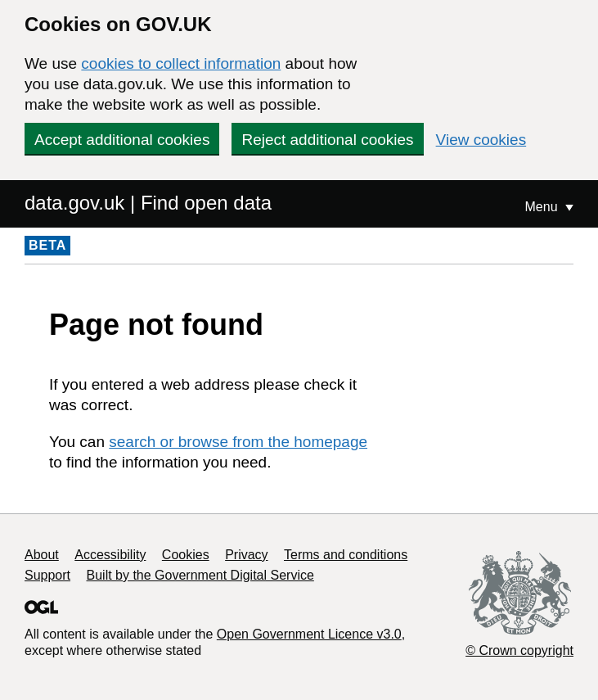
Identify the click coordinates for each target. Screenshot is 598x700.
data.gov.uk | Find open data (148, 203)
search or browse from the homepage (238, 442)
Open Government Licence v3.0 (309, 634)
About (42, 555)
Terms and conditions (346, 555)
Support (47, 575)
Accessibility (110, 555)
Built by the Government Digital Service (200, 575)
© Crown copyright (519, 650)
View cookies (481, 140)
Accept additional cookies (122, 140)
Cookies (186, 555)
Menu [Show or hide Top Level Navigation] (543, 207)
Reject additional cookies (327, 140)
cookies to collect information (181, 63)
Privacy (246, 555)
